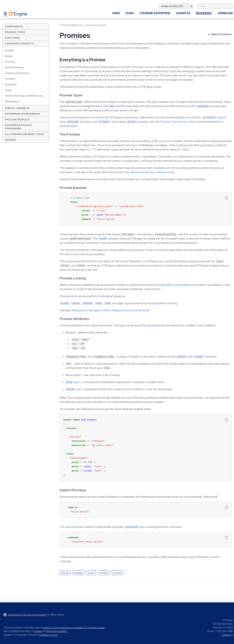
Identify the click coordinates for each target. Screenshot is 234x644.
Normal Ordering (14, 67)
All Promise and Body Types (24, 134)
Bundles (9, 50)
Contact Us (227, 635)
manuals (65, 573)
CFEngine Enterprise (155, 13)
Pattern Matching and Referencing (24, 96)
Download (225, 13)
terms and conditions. (57, 631)
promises (118, 573)
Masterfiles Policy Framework (18, 127)
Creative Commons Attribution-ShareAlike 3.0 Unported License (73, 628)
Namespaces (12, 101)
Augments (11, 84)
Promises (10, 62)
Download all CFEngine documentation (25, 615)
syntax (91, 573)
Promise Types (15, 32)
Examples (183, 13)
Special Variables (17, 108)
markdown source (48, 635)
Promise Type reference (175, 122)
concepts (104, 573)
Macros (10, 140)
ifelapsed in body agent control (91, 310)
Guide (130, 13)
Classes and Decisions (17, 73)
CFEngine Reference (71, 25)
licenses (38, 631)
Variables (10, 79)
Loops (8, 90)
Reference (204, 13)
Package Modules (17, 119)
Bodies (9, 56)
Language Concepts (19, 43)
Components (14, 26)
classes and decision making (148, 172)
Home (116, 13)
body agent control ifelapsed (176, 285)
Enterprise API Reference (23, 114)
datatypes (154, 325)
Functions (12, 38)
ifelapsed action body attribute (131, 310)
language (79, 573)
